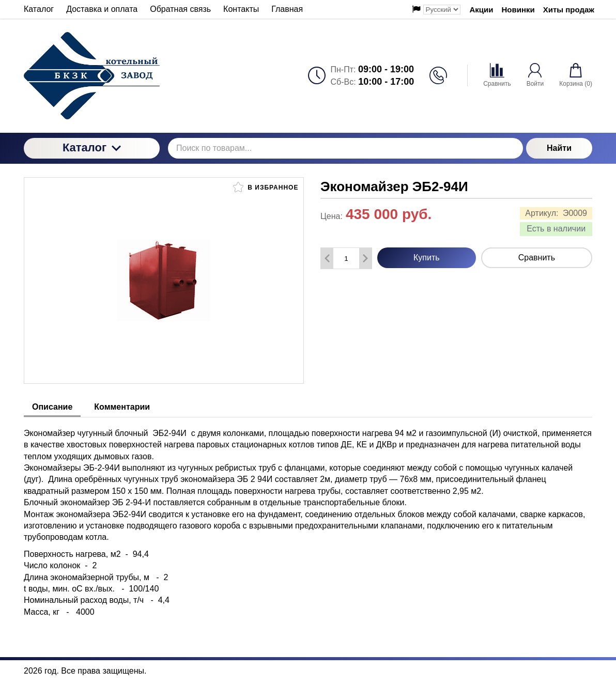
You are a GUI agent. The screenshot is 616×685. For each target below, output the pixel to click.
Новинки (518, 10)
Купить (427, 258)
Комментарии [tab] (122, 407)
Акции (482, 10)
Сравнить (537, 258)
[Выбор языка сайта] (442, 10)
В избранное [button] (266, 187)
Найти (559, 148)
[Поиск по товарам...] (345, 148)
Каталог (92, 147)
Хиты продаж (569, 10)
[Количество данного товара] (346, 259)
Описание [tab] (52, 407)
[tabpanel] (308, 518)
